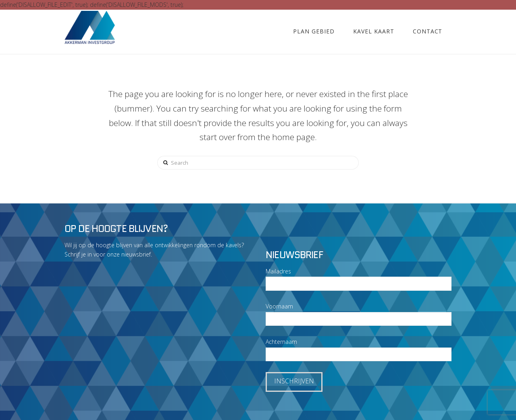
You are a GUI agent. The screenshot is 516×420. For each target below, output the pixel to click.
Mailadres (278, 271)
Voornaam (279, 306)
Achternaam (281, 342)
